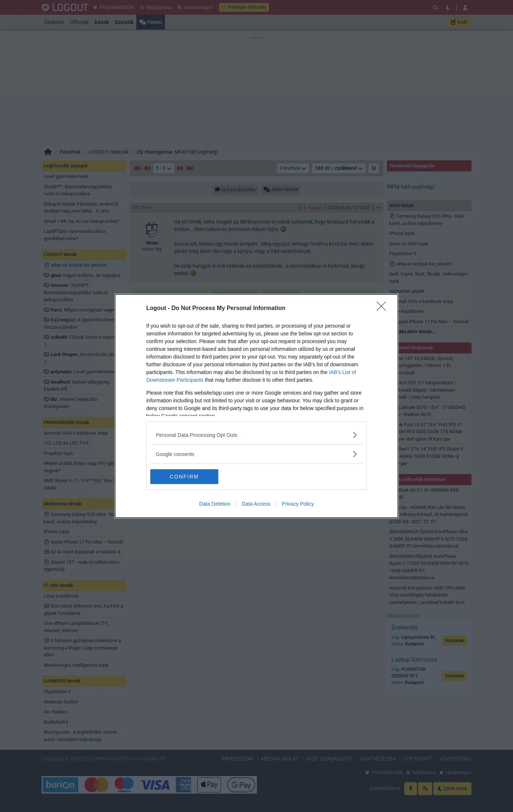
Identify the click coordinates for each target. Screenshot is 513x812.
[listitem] (256, 435)
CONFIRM (185, 476)
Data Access (256, 504)
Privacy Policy (298, 504)
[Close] (384, 309)
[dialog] (256, 406)
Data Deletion (215, 504)
